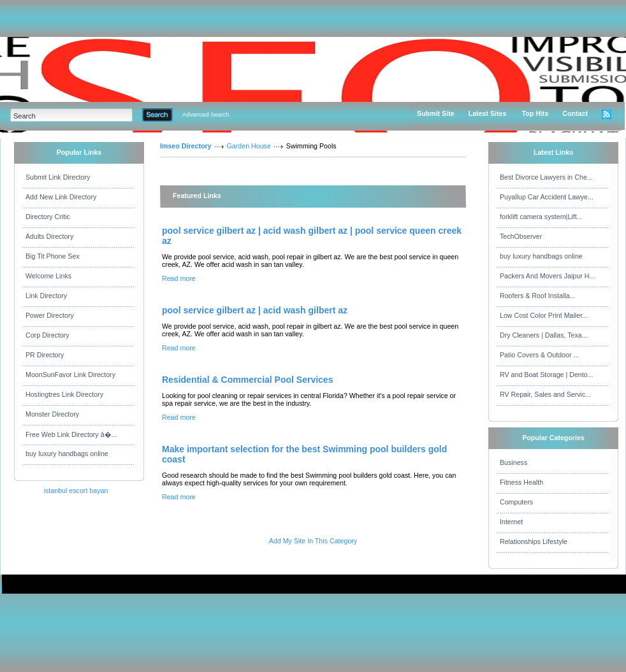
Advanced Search (206, 115)
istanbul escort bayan (76, 490)
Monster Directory (52, 414)
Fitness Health (521, 482)
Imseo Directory (186, 146)
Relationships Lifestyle (534, 541)
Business (513, 462)
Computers (516, 502)
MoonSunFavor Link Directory (70, 375)
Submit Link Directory (58, 177)
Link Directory (46, 296)
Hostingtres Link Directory (64, 394)
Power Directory (50, 315)
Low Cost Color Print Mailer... (544, 315)
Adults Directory (49, 236)
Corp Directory (47, 335)
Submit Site (436, 113)
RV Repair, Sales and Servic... (545, 394)
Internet (511, 522)
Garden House (249, 146)
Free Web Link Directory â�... (71, 434)
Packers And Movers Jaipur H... (547, 276)
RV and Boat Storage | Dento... (547, 375)
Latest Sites (488, 113)
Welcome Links (48, 276)
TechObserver (521, 236)
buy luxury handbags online (67, 454)
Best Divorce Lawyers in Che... (546, 177)
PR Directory (45, 355)
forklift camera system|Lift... (541, 217)
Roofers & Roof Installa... (537, 296)
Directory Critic (48, 217)
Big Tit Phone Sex (53, 256)
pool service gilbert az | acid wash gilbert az (255, 310)
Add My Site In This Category (313, 541)
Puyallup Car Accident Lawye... (547, 197)
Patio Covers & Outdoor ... (539, 355)
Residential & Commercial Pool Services (247, 380)
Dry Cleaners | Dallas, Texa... (544, 335)
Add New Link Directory (61, 197)
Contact (575, 113)
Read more (179, 278)
